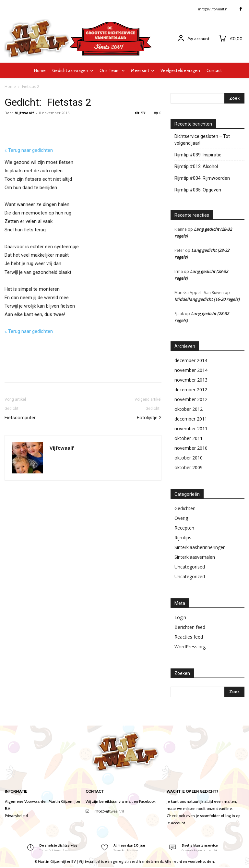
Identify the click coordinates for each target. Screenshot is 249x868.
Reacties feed (189, 637)
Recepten (184, 528)
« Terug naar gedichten (29, 150)
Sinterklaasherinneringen (200, 547)
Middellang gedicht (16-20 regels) (207, 299)
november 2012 (191, 399)
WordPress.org (190, 647)
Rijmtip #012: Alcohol (196, 166)
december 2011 (191, 419)
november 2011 (191, 428)
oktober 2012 (189, 409)
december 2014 (191, 360)
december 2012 (191, 390)
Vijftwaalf (24, 113)
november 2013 (191, 380)
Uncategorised (190, 567)
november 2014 (191, 370)
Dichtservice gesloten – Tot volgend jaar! (202, 140)
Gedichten (185, 508)
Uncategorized (190, 576)
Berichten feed (190, 627)
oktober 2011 (189, 438)
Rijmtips (183, 538)
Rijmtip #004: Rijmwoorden (202, 178)
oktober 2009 (189, 467)
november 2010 (191, 448)
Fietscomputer (20, 413)
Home (10, 86)
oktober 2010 (189, 458)
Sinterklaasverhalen (195, 557)
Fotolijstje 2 (148, 413)
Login (180, 617)
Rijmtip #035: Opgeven (198, 190)
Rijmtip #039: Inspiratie (198, 155)
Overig (181, 518)
